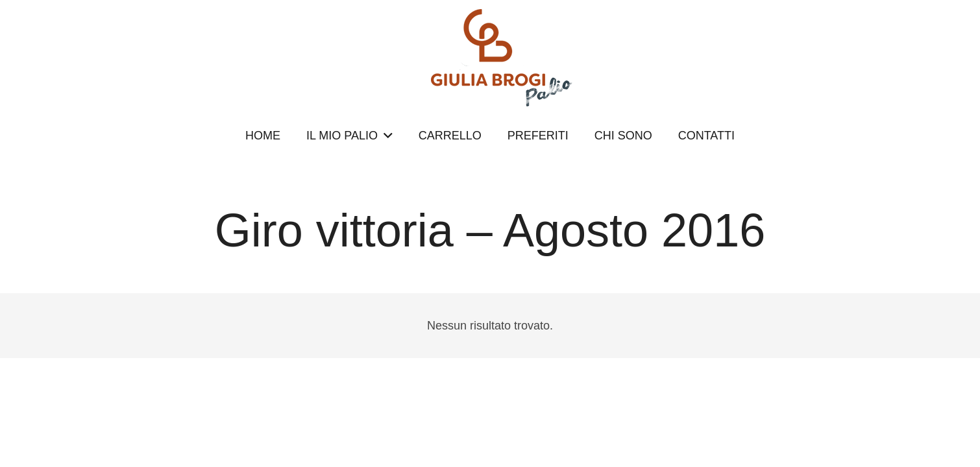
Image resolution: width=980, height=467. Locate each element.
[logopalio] (490, 58)
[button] (385, 136)
